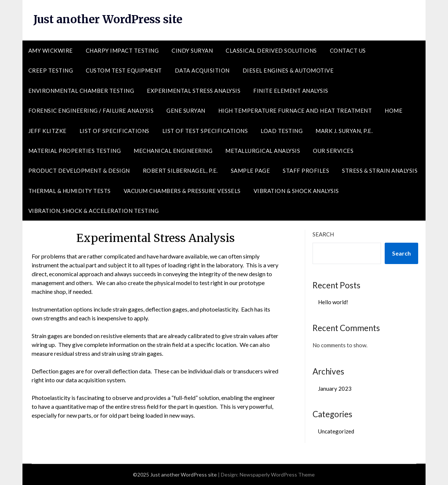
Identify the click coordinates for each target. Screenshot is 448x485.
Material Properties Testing (75, 151)
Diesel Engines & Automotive (288, 70)
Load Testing (282, 131)
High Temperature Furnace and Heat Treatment (295, 110)
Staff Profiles (306, 171)
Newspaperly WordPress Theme (277, 475)
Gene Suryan (186, 110)
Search (323, 234)
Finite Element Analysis (291, 91)
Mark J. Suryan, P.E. (344, 131)
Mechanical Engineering (173, 151)
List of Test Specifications (205, 131)
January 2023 (335, 389)
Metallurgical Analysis (263, 151)
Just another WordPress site (110, 19)
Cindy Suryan (192, 50)
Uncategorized (336, 431)
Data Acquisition (202, 70)
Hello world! (333, 302)
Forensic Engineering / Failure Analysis (91, 110)
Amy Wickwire (51, 50)
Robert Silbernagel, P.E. (180, 171)
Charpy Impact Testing (122, 50)
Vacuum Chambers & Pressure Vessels (182, 191)
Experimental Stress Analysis (194, 91)
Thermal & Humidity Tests (70, 191)
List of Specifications (114, 131)
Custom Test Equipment (124, 70)
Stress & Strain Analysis (380, 171)
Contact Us (348, 50)
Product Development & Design (79, 171)
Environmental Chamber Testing (81, 91)
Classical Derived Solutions (271, 50)
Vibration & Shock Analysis (296, 191)
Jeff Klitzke (47, 131)
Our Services (333, 151)
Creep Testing (51, 70)
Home (394, 110)
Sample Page (251, 171)
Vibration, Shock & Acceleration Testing (94, 211)
